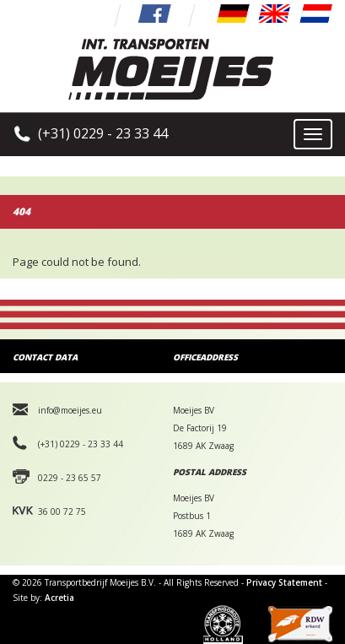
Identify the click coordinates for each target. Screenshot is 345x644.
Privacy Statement (284, 582)
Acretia (59, 598)
